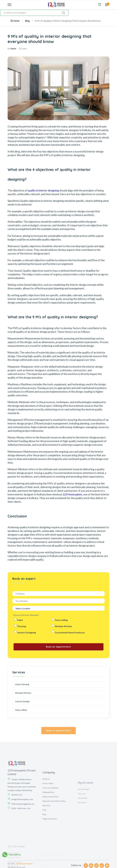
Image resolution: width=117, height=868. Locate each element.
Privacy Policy (48, 811)
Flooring (22, 626)
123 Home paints (72, 494)
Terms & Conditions (51, 816)
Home (15, 21)
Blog (27, 21)
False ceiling (21, 710)
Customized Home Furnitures (70, 632)
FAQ (44, 838)
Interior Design (22, 701)
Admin (13, 49)
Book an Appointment (58, 730)
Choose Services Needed (26, 615)
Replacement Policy (51, 824)
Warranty (46, 833)
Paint (20, 620)
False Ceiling (61, 620)
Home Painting (22, 684)
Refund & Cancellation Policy (54, 829)
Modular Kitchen (63, 626)
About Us (46, 807)
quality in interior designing (44, 190)
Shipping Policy (48, 820)
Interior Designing (27, 632)
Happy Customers (50, 846)
